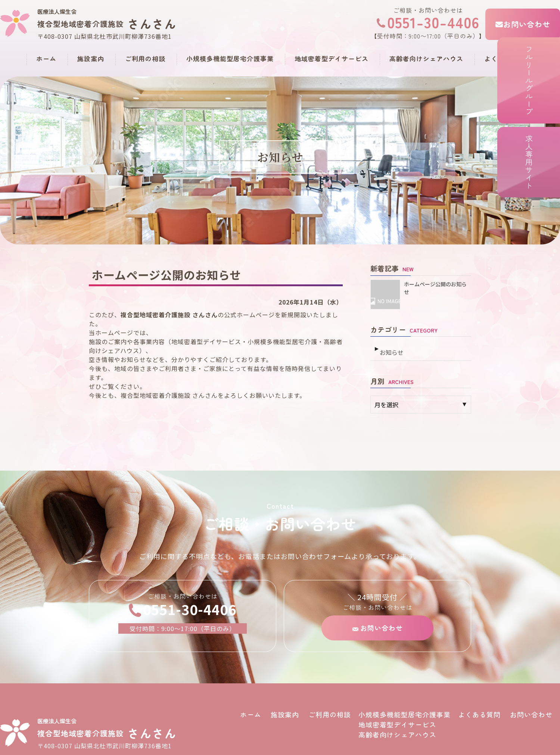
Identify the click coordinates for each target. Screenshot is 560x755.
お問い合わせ (523, 24)
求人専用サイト (547, 199)
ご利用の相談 (145, 58)
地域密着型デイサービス (332, 58)
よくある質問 (504, 58)
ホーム (46, 58)
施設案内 (91, 58)
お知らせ (391, 348)
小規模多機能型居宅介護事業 (230, 58)
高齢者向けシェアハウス (426, 58)
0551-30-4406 (428, 22)
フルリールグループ (547, 91)
